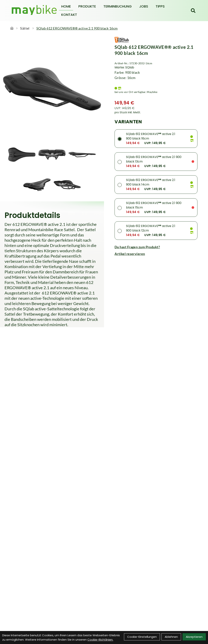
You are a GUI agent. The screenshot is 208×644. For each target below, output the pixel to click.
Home (66, 6)
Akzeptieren (194, 637)
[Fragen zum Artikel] (156, 247)
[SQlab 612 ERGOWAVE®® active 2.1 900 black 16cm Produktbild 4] (37, 185)
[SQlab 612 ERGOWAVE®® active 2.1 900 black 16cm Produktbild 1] (22, 155)
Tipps (160, 6)
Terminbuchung (118, 6)
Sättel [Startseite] (25, 28)
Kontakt (69, 15)
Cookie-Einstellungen (142, 637)
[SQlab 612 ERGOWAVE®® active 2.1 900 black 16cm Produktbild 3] (82, 155)
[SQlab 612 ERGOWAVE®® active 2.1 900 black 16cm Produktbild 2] (52, 155)
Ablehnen (171, 637)
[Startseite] (12, 28)
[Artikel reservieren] (156, 254)
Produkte (87, 6)
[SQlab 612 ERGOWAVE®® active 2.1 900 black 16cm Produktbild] (52, 89)
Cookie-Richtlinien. (100, 640)
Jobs (144, 6)
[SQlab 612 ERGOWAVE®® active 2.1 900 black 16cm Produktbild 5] (67, 185)
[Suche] (193, 11)
